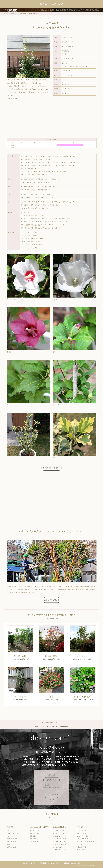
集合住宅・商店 (83, 847)
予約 (84, 10)
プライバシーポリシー (57, 863)
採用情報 (90, 10)
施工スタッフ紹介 (13, 839)
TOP (6, 14)
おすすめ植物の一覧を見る (53, 468)
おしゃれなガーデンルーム (63, 839)
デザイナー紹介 (13, 836)
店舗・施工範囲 (62, 10)
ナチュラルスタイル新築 (85, 839)
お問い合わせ (53, 799)
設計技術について (37, 836)
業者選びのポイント (37, 831)
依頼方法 (71, 10)
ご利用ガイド (35, 863)
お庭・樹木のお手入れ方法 (63, 845)
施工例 (54, 10)
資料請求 (79, 10)
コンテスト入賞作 (83, 831)
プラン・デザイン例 (84, 850)
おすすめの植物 (12, 14)
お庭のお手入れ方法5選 (53, 600)
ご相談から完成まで (14, 833)
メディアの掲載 (83, 833)
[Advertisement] (53, 119)
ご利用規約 (45, 863)
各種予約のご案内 (13, 847)
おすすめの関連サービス (62, 850)
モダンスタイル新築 (84, 836)
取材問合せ (98, 10)
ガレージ (81, 845)
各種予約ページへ (53, 780)
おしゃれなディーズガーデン (63, 836)
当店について (46, 10)
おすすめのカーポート (61, 833)
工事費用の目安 (36, 839)
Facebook (51, 727)
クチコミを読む (36, 842)
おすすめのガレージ (61, 831)
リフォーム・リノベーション (87, 842)
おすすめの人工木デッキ (62, 842)
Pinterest (66, 727)
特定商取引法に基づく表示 (73, 863)
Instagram (41, 727)
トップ (38, 10)
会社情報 (27, 863)
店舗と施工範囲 (13, 842)
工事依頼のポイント (37, 833)
